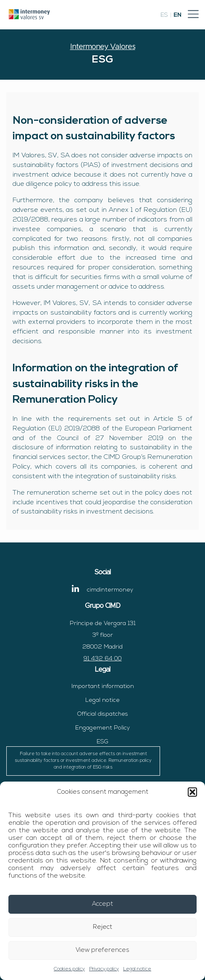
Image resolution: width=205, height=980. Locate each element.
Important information (103, 687)
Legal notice (137, 969)
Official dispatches (103, 714)
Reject (102, 927)
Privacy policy (104, 969)
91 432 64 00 (103, 659)
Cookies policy (69, 969)
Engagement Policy (102, 728)
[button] (192, 792)
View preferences (102, 950)
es (164, 15)
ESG (83, 757)
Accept (102, 904)
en (177, 15)
